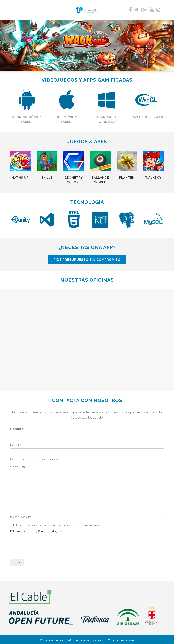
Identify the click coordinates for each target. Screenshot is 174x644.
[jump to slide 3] (89, 67)
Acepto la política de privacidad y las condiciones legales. (58, 525)
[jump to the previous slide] (6, 46)
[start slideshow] (76, 67)
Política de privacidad (89, 640)
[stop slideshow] (97, 67)
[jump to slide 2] (85, 67)
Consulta (18, 467)
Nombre (18, 429)
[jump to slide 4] (93, 67)
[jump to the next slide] (168, 46)
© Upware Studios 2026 (55, 640)
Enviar (17, 562)
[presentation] (41, 552)
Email (16, 445)
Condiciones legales (121, 640)
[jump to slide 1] (81, 67)
